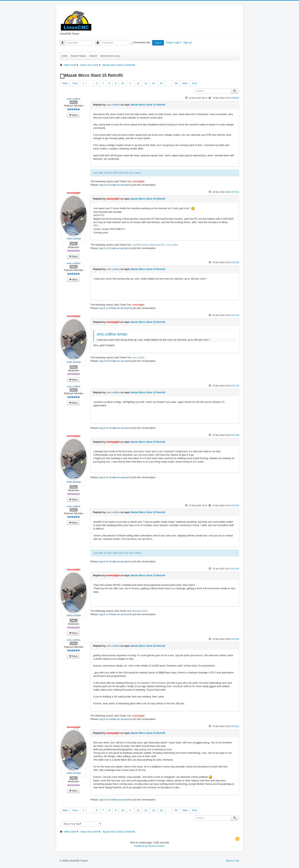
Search (93, 56)
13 (146, 83)
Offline (74, 102)
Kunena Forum (156, 846)
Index (65, 56)
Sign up (188, 42)
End (195, 83)
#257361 (235, 726)
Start (65, 83)
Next (185, 83)
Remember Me (142, 42)
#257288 (235, 435)
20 (176, 83)
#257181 (235, 192)
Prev (75, 83)
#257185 (235, 386)
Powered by (141, 846)
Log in (158, 43)
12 (138, 83)
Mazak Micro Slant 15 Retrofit (148, 105)
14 (154, 83)
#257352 (235, 569)
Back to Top (233, 861)
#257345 (235, 505)
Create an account (119, 185)
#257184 (235, 315)
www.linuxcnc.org (110, 56)
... (90, 83)
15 (161, 83)
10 (123, 83)
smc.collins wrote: (112, 334)
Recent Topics (78, 56)
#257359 (235, 639)
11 (130, 83)
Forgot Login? (174, 42)
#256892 (235, 98)
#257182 (235, 262)
